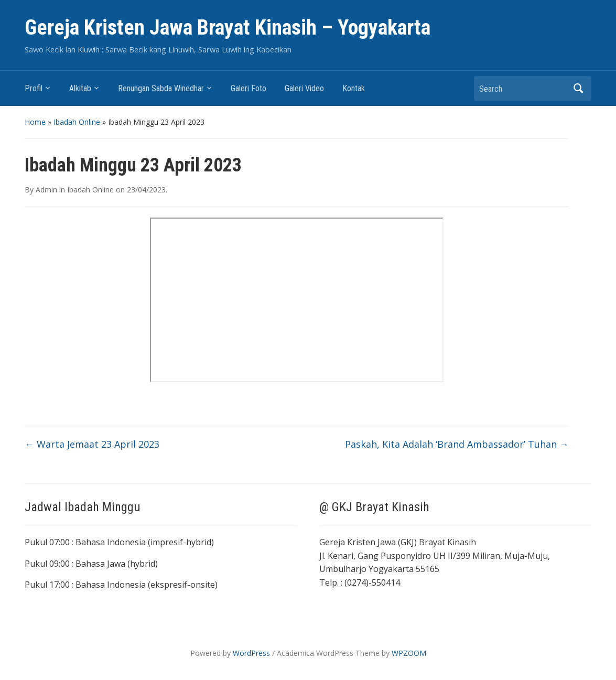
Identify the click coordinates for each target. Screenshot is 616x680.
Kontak (354, 88)
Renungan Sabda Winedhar (161, 88)
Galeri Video (304, 88)
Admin (46, 190)
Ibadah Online (77, 122)
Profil (34, 88)
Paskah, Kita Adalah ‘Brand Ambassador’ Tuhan (457, 444)
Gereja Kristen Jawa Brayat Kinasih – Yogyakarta (228, 28)
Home (35, 122)
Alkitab (80, 88)
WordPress (251, 653)
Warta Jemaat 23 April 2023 (92, 444)
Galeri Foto (248, 88)
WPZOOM (409, 653)
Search (578, 88)
